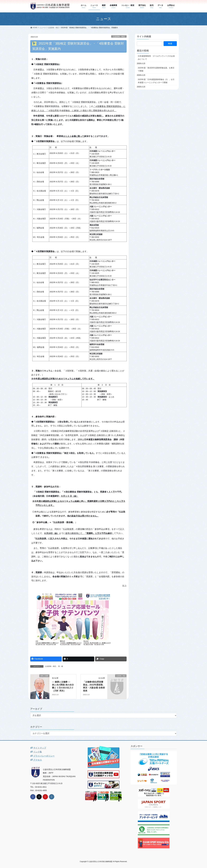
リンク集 (36, 752)
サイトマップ (38, 748)
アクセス (36, 760)
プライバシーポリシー (42, 756)
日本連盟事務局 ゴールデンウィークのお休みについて (156, 58)
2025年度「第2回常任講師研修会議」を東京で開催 (156, 69)
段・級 (61, 666)
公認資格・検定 (119, 37)
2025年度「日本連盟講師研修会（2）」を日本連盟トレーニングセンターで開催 (156, 81)
